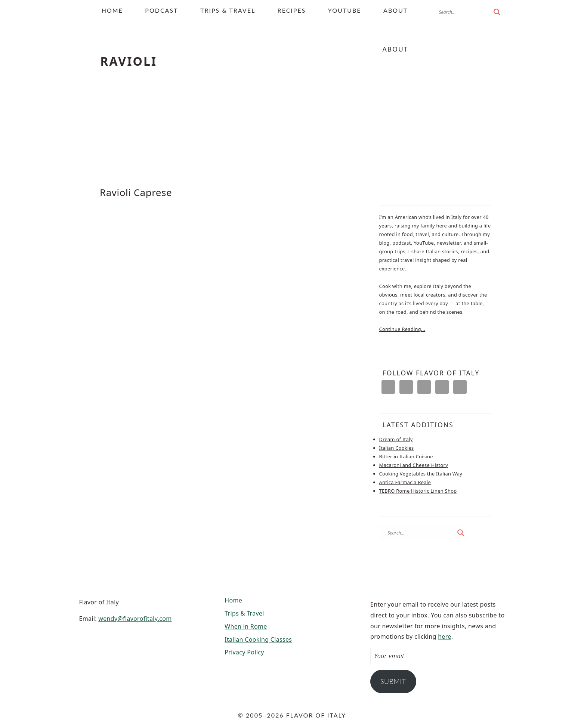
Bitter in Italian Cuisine (406, 456)
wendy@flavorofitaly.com (135, 619)
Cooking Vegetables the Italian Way (421, 474)
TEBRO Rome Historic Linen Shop (418, 491)
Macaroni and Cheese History (414, 465)
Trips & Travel (244, 613)
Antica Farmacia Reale (405, 482)
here (445, 636)
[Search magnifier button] (497, 12)
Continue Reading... (402, 329)
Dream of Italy (396, 439)
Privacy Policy (244, 652)
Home (233, 600)
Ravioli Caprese (136, 192)
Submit (393, 681)
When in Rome (246, 626)
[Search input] (464, 12)
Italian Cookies (397, 448)
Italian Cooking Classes (258, 639)
